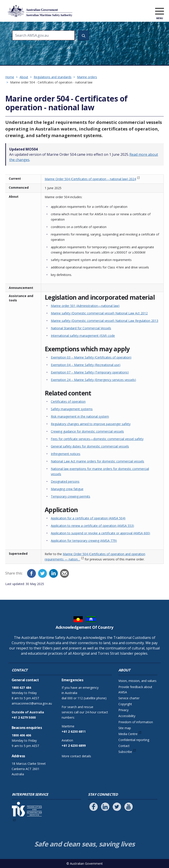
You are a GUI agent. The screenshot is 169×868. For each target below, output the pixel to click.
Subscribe (125, 752)
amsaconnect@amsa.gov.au (32, 703)
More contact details (76, 756)
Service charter (129, 698)
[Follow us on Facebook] (94, 807)
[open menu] (160, 12)
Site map (125, 728)
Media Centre (128, 734)
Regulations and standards (53, 77)
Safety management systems (72, 409)
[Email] (64, 573)
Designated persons (65, 481)
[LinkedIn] (53, 573)
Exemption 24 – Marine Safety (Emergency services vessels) (93, 380)
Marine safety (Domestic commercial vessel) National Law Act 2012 (99, 313)
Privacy (123, 710)
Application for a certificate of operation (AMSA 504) (88, 518)
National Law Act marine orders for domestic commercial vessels (97, 461)
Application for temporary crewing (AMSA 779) (84, 541)
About (24, 77)
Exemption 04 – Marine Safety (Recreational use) (86, 365)
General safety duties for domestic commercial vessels (90, 446)
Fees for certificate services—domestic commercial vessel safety (97, 439)
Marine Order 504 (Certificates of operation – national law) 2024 (90, 179)
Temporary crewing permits (71, 496)
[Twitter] (42, 573)
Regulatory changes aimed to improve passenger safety (91, 424)
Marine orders (87, 77)
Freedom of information (136, 722)
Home (10, 77)
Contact (124, 746)
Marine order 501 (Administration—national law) (85, 306)
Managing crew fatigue (67, 489)
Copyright (125, 704)
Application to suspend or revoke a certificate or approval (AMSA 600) (100, 533)
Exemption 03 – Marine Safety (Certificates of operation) (91, 357)
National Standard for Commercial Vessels (81, 328)
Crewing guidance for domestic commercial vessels (87, 431)
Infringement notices (66, 454)
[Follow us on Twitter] (117, 807)
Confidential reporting (134, 740)
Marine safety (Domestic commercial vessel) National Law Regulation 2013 (105, 321)
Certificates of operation (68, 401)
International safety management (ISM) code (83, 336)
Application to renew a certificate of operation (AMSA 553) (92, 526)
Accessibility (127, 716)
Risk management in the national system (80, 416)
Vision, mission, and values (137, 681)
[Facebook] (31, 573)
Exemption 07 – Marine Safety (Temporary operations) (90, 372)
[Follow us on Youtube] (129, 807)
